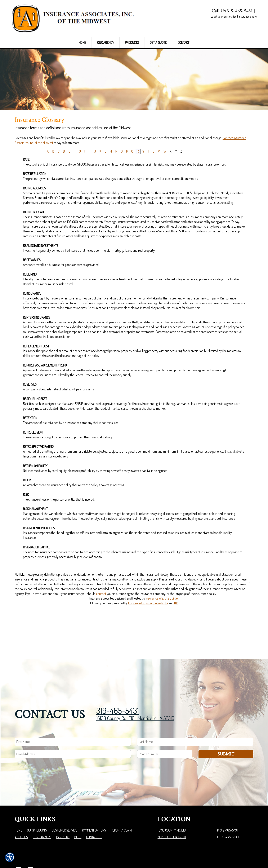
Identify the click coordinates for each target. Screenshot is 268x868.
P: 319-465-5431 (227, 808)
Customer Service (64, 808)
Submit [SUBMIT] (226, 731)
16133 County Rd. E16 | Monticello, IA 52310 (135, 695)
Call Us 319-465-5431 (232, 11)
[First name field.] (73, 719)
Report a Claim (121, 808)
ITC (176, 628)
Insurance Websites (102, 624)
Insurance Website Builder (162, 624)
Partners (63, 814)
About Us (21, 814)
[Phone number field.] (165, 731)
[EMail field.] (73, 731)
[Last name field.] (195, 719)
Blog (78, 814)
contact (101, 619)
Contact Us (94, 814)
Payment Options (94, 808)
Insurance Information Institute (148, 628)
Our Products (37, 808)
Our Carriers (42, 814)
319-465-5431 (118, 688)
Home (18, 808)
